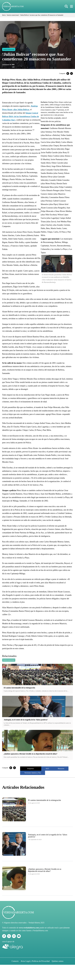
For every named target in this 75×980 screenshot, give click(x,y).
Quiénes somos (58, 961)
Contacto (15, 961)
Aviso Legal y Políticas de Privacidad (35, 961)
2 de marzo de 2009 (8, 65)
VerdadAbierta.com (40, 931)
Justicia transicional (13, 15)
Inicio (4, 15)
